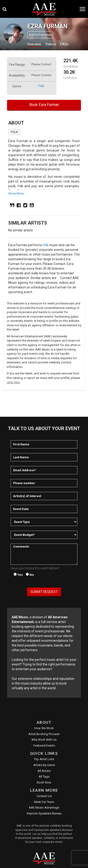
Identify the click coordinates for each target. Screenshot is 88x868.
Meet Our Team (44, 802)
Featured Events (44, 745)
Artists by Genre (44, 765)
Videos (51, 44)
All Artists (44, 771)
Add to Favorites (40, 35)
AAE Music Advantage (44, 808)
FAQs (64, 44)
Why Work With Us (44, 740)
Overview (34, 44)
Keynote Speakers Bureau (44, 813)
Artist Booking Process (44, 734)
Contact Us (44, 796)
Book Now (44, 782)
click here (13, 382)
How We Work (44, 728)
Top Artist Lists (44, 759)
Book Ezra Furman (44, 105)
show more (16, 193)
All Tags (44, 777)
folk (41, 86)
